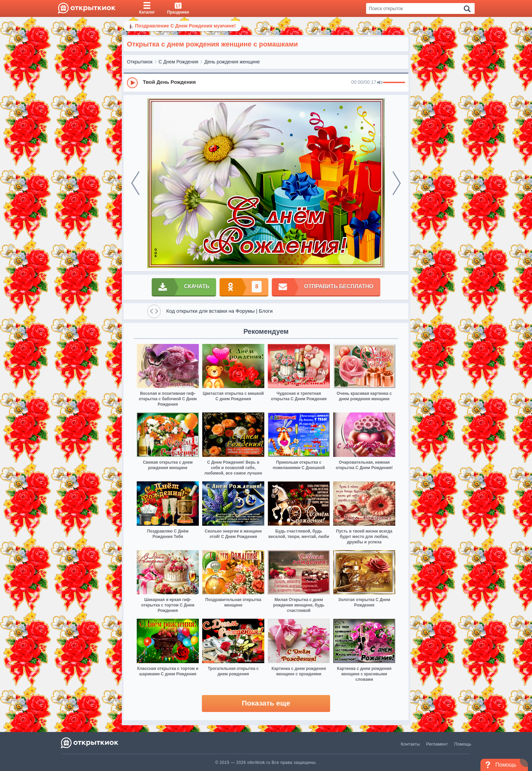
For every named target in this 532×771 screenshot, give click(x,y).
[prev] (135, 183)
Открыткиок (140, 62)
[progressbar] (394, 83)
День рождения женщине (232, 62)
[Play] (132, 83)
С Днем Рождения (178, 62)
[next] (397, 183)
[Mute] (380, 83)
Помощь (463, 744)
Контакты (410, 744)
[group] (266, 82)
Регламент (437, 744)
